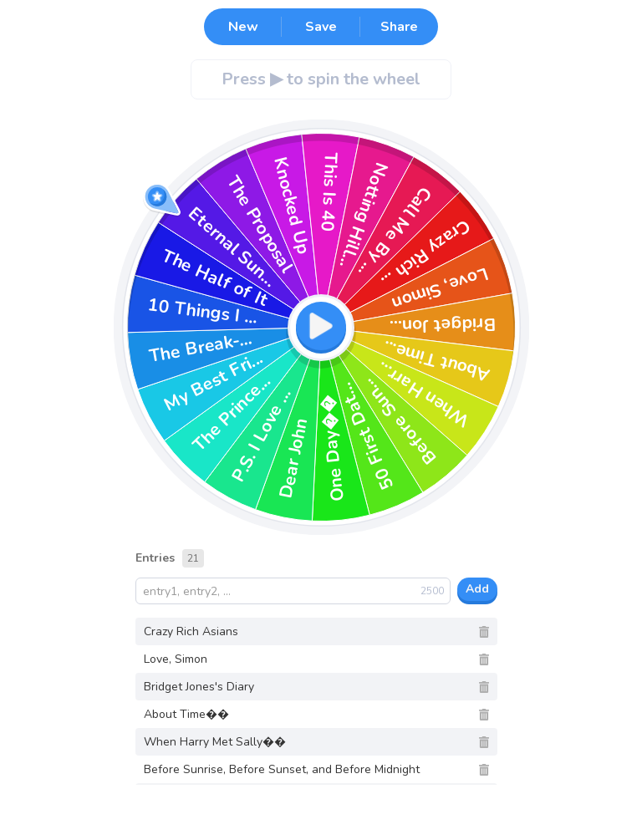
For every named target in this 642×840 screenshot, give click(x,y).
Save (321, 27)
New (243, 27)
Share (399, 27)
